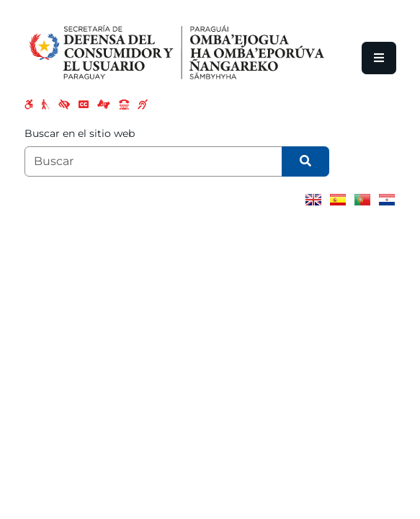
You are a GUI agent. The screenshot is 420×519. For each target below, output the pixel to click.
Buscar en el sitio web (80, 133)
